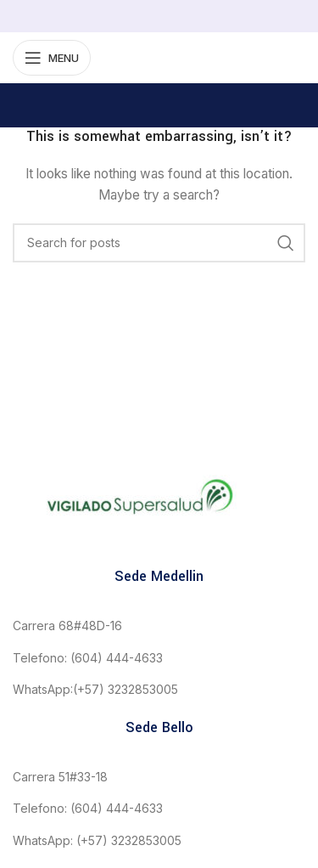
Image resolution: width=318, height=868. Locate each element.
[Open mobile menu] (52, 58)
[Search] (159, 243)
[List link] (159, 626)
